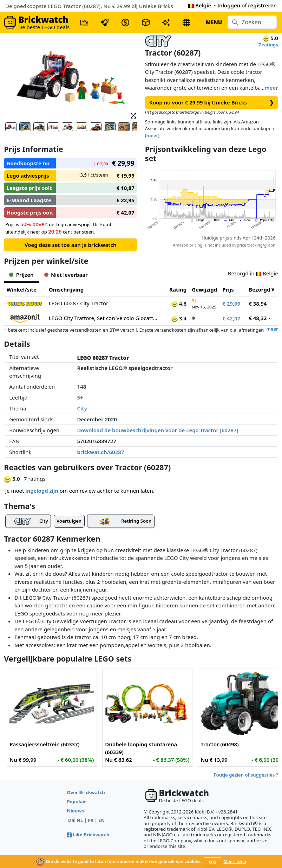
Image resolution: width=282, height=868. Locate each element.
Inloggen (229, 5)
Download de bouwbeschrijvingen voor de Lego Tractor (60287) (158, 430)
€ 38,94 (258, 304)
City (82, 408)
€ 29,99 (231, 304)
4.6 (179, 304)
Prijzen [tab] (21, 275)
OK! (213, 862)
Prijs (228, 289)
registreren (262, 5)
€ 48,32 (258, 318)
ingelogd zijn (42, 491)
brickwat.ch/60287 (101, 452)
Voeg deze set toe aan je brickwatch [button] (70, 245)
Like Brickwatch (88, 835)
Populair (76, 802)
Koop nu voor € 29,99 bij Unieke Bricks (212, 103)
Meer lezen (235, 861)
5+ (80, 397)
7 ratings (268, 45)
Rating (178, 289)
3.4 (179, 318)
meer (271, 88)
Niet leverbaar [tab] (66, 275)
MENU (214, 22)
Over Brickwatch (86, 792)
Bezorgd (259, 289)
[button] (133, 115)
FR (91, 820)
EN (101, 820)
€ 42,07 (231, 318)
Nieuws (75, 811)
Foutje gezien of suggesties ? (246, 775)
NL (80, 820)
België (200, 5)
